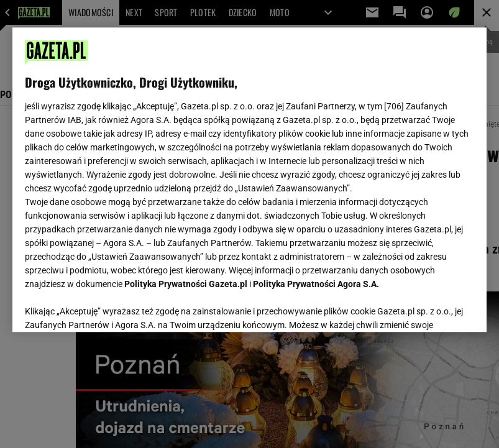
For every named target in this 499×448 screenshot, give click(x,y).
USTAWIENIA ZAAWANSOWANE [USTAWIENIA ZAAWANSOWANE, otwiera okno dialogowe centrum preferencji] (107, 307)
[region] (250, 180)
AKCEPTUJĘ (432, 308)
